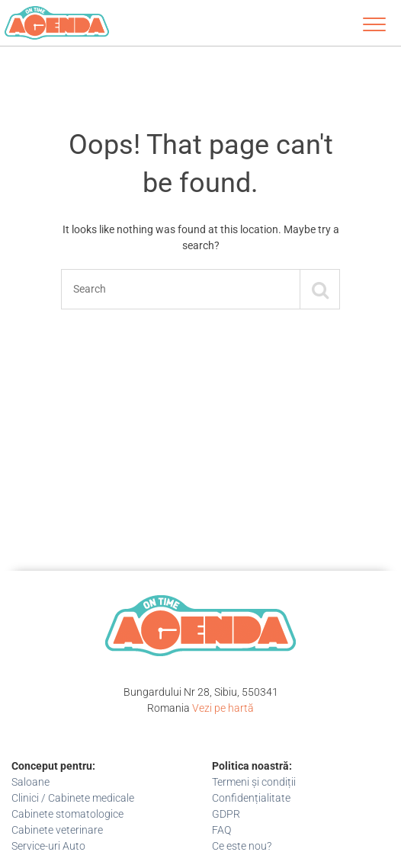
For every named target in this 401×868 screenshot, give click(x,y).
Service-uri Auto (48, 846)
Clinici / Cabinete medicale (73, 798)
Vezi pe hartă (223, 708)
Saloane (30, 782)
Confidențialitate (251, 798)
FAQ (221, 830)
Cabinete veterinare (57, 830)
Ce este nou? (242, 846)
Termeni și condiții (254, 782)
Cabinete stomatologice (67, 814)
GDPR (226, 814)
